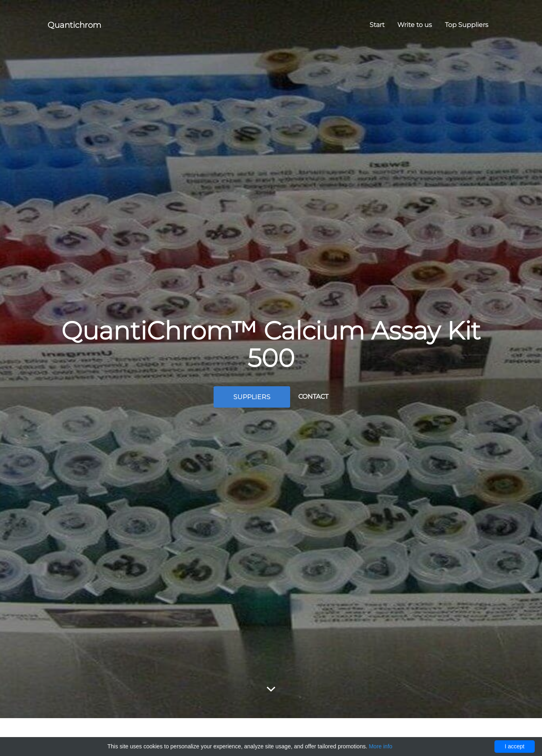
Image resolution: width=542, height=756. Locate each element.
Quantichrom (74, 25)
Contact (313, 397)
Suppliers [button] (252, 397)
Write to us (415, 25)
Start (377, 25)
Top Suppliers (467, 25)
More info (380, 746)
